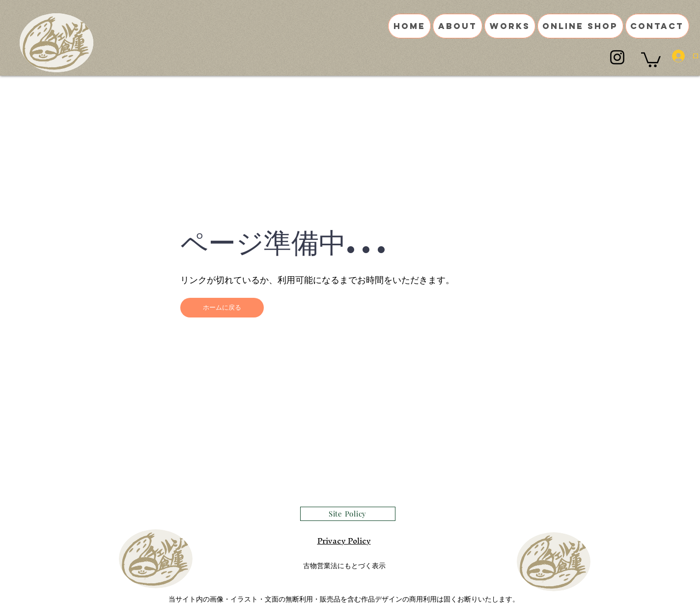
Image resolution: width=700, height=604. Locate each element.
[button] (651, 59)
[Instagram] (617, 57)
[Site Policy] (348, 514)
